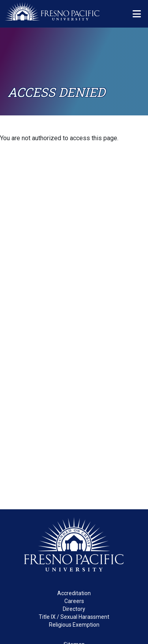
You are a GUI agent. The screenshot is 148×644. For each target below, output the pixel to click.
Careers (74, 601)
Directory (74, 609)
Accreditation (74, 593)
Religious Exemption (74, 625)
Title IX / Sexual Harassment (74, 617)
